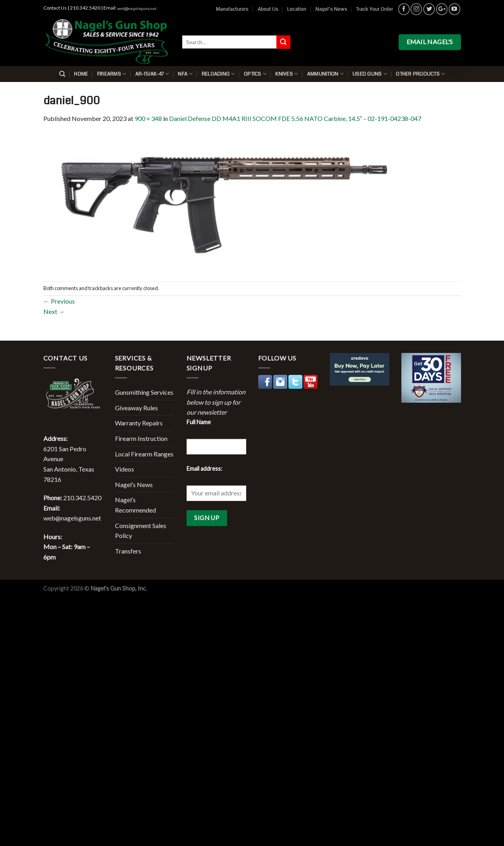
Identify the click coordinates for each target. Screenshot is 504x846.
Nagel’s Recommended (135, 505)
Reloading (218, 74)
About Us (268, 9)
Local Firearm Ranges (144, 454)
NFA (185, 74)
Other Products (420, 74)
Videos (125, 469)
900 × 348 (148, 118)
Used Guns (370, 74)
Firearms (112, 74)
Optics (255, 74)
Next (54, 311)
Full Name (199, 422)
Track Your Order (375, 9)
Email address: (204, 469)
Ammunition (325, 74)
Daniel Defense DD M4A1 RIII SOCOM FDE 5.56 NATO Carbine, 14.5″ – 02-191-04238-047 (295, 118)
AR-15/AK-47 (152, 74)
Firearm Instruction (141, 438)
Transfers (128, 551)
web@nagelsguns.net (137, 9)
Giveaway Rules (136, 408)
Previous (59, 301)
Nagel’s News (331, 9)
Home (81, 74)
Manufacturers (232, 9)
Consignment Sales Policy (141, 531)
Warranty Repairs (139, 423)
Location (297, 9)
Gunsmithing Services (144, 392)
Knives (287, 74)
